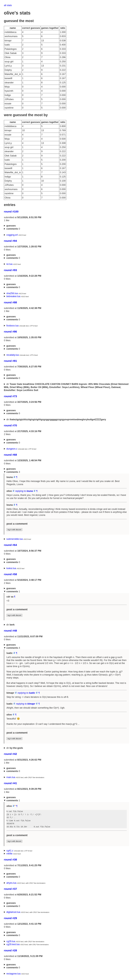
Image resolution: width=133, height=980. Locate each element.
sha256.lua (12, 293)
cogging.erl (12, 235)
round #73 (10, 396)
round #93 (10, 270)
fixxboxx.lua (12, 326)
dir (66, 387)
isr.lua (9, 264)
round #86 (10, 332)
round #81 (10, 361)
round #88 (10, 302)
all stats (8, 5)
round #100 (11, 211)
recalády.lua (13, 355)
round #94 (10, 241)
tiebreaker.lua (13, 296)
